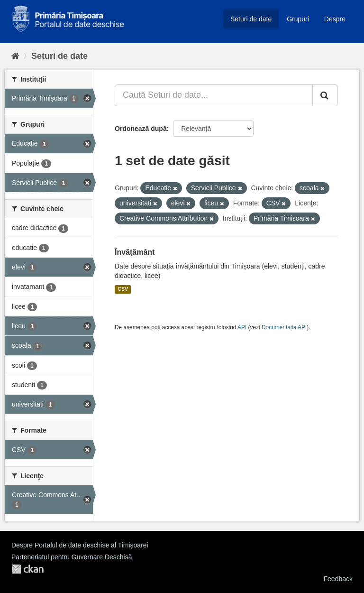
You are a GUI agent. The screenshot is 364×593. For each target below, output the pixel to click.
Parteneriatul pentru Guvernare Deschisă (72, 557)
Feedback (338, 579)
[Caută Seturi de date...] (214, 95)
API (242, 327)
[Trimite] (325, 95)
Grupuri (298, 19)
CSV (123, 289)
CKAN (27, 569)
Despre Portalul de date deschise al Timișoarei (80, 545)
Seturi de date (251, 19)
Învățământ (135, 252)
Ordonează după (141, 129)
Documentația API (284, 327)
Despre (335, 19)
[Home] (15, 56)
